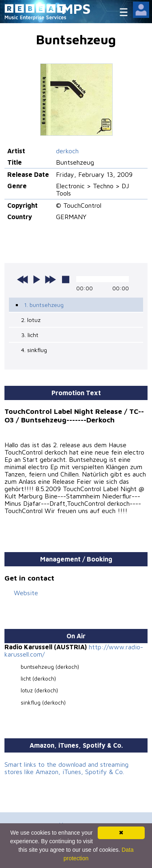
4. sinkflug (34, 350)
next (50, 279)
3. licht (30, 335)
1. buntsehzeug (44, 305)
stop (66, 279)
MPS (76, 8)
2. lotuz (31, 320)
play (36, 279)
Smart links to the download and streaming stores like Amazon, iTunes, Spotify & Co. (66, 768)
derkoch (67, 151)
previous (23, 279)
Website (26, 593)
